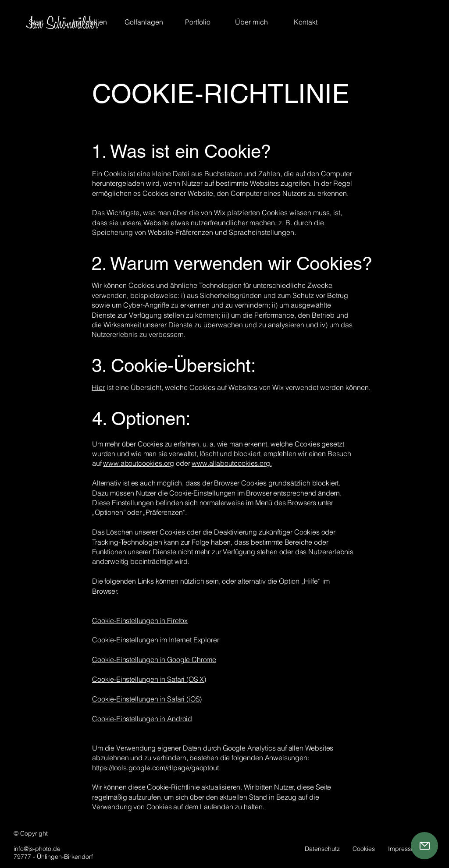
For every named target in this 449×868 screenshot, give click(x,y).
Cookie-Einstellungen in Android (142, 719)
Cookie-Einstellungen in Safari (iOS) (147, 699)
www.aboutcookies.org (139, 463)
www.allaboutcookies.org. (232, 463)
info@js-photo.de (37, 849)
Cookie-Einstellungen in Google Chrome (154, 659)
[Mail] (424, 846)
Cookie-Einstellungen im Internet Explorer (155, 640)
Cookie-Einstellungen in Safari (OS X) (149, 679)
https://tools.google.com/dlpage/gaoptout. (156, 768)
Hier (98, 387)
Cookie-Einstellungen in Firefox (140, 620)
